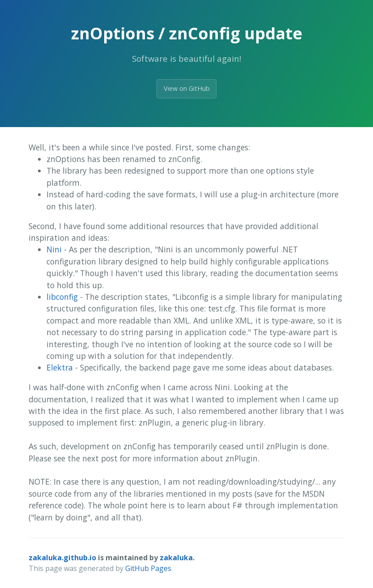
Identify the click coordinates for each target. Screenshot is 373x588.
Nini (54, 249)
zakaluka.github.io (62, 558)
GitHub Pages (148, 568)
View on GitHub (187, 88)
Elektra (60, 367)
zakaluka (176, 558)
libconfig (62, 297)
